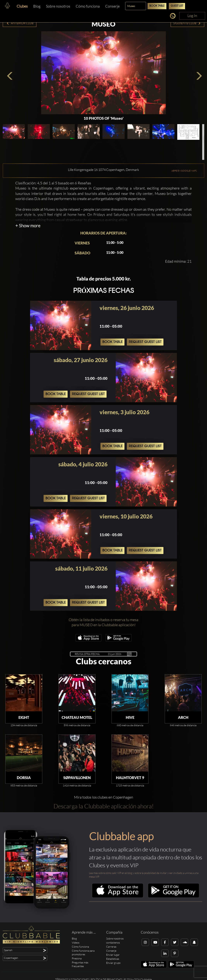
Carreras (111, 947)
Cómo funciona (88, 6)
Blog (37, 6)
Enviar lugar (113, 955)
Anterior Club (20, 23)
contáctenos (113, 943)
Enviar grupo (113, 963)
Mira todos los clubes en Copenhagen (104, 797)
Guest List (177, 6)
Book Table (157, 6)
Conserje (112, 6)
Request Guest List (145, 342)
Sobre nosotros (58, 6)
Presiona (77, 958)
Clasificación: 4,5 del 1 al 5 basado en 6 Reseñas (53, 183)
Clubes (22, 6)
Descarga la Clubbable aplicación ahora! (104, 806)
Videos (76, 943)
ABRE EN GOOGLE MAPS (184, 171)
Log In (192, 16)
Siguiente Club (187, 23)
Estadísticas (113, 959)
